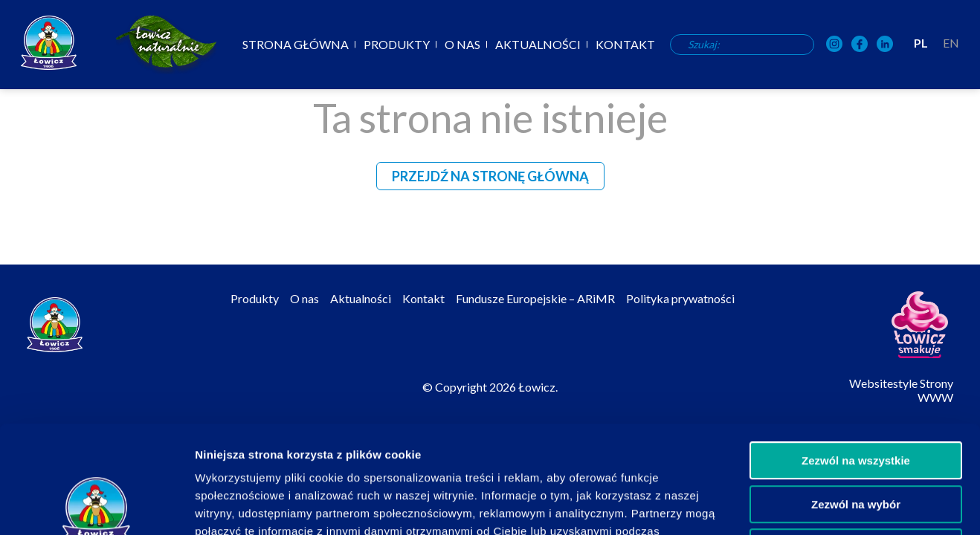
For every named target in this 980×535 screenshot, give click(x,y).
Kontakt (625, 45)
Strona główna (296, 45)
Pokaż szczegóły (793, 506)
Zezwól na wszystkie (856, 353)
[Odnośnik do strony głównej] (49, 43)
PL (921, 43)
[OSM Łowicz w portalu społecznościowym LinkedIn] (885, 45)
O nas (462, 45)
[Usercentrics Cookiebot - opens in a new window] (96, 506)
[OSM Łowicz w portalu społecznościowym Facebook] (860, 45)
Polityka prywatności (680, 298)
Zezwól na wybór (856, 397)
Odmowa (855, 440)
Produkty (397, 45)
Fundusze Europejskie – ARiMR (535, 298)
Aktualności (538, 45)
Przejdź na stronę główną (490, 176)
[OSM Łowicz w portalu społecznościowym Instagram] (834, 45)
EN (951, 43)
